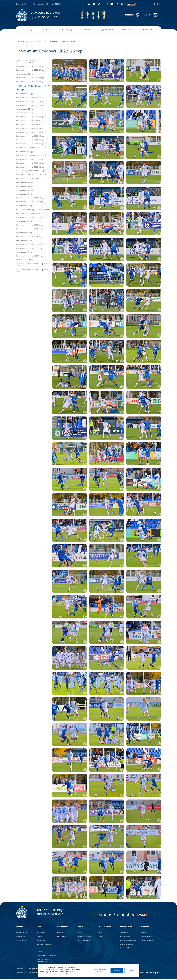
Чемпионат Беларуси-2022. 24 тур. (30, 102)
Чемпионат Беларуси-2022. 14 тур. (30, 129)
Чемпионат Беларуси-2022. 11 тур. (30, 179)
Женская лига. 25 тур (24, 75)
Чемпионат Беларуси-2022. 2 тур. (30, 249)
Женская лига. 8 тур (24, 206)
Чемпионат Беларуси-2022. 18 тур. (30, 137)
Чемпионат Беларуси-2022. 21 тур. (30, 121)
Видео (101, 937)
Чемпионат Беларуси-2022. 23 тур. (30, 106)
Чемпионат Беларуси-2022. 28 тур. (30, 78)
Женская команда (22, 941)
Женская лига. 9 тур (24, 195)
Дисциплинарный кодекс (128, 941)
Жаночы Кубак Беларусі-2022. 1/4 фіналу (33, 210)
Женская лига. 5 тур (24, 233)
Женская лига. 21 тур (24, 110)
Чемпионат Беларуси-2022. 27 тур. (30, 82)
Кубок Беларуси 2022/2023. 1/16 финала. (33, 171)
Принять (115, 971)
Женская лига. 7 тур (24, 222)
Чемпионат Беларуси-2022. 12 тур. (30, 168)
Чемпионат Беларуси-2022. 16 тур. (30, 144)
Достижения (41, 933)
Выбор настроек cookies (95, 971)
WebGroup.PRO (154, 973)
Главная (19, 42)
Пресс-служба (62, 937)
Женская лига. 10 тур (24, 191)
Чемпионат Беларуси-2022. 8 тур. (30, 214)
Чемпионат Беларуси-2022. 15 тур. (30, 160)
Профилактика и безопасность (47, 956)
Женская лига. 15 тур (24, 152)
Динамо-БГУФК (21, 937)
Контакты (40, 953)
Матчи (80, 933)
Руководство (41, 941)
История (39, 937)
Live (70, 4)
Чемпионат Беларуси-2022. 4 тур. (30, 237)
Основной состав (21, 933)
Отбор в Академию (147, 941)
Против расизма (125, 937)
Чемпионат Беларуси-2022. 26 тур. (32, 88)
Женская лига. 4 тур (24, 241)
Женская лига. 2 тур (24, 253)
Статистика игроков (85, 941)
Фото (40, 42)
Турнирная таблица (85, 937)
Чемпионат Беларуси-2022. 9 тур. (30, 202)
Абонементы (124, 933)
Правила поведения (126, 945)
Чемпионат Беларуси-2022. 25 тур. (30, 98)
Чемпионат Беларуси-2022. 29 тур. (30, 71)
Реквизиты (40, 949)
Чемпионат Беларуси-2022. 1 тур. (30, 257)
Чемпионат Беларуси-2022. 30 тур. (30, 67)
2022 (46, 42)
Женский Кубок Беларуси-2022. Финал (32, 148)
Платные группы (146, 937)
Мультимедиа (30, 42)
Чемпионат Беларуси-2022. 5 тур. (30, 230)
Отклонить (130, 971)
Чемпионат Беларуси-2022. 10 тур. (30, 199)
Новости (60, 933)
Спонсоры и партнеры (44, 945)
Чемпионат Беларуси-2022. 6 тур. (30, 226)
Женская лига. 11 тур (24, 187)
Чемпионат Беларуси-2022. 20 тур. (30, 125)
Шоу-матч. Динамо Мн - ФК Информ (31, 175)
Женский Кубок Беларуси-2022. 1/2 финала (34, 156)
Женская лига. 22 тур (24, 94)
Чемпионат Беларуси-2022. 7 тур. (30, 218)
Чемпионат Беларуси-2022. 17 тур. (30, 141)
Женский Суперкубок (24, 260)
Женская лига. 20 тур (24, 114)
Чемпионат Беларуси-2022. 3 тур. (30, 245)
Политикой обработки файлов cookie (54, 974)
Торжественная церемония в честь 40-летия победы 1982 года (32, 62)
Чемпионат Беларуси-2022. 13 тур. (30, 164)
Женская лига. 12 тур (24, 183)
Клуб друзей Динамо (127, 949)
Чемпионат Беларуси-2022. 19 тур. (30, 133)
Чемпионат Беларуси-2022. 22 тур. (30, 117)
